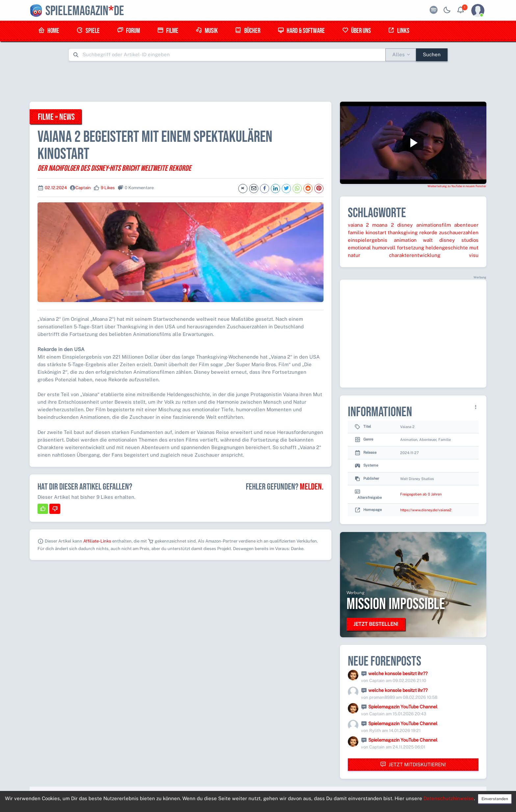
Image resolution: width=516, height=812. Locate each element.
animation (405, 240)
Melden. (312, 487)
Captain (83, 188)
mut (474, 248)
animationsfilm (434, 225)
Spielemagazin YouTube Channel (403, 707)
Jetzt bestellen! (376, 624)
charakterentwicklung (415, 255)
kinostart (376, 232)
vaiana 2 (358, 225)
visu (474, 255)
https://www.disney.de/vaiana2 (426, 510)
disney (405, 225)
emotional (359, 248)
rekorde (428, 232)
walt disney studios (451, 240)
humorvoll (384, 248)
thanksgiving (403, 232)
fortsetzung (411, 248)
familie (356, 232)
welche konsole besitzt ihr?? (398, 673)
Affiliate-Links (97, 541)
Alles (399, 54)
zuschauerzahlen (459, 232)
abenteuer (466, 225)
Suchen (432, 54)
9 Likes (108, 188)
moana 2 (383, 225)
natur (354, 255)
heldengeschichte (447, 248)
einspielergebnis (368, 240)
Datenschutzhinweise (449, 798)
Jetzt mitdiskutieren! (413, 764)
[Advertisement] (258, 81)
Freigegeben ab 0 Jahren (421, 494)
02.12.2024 (56, 188)
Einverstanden (495, 799)
